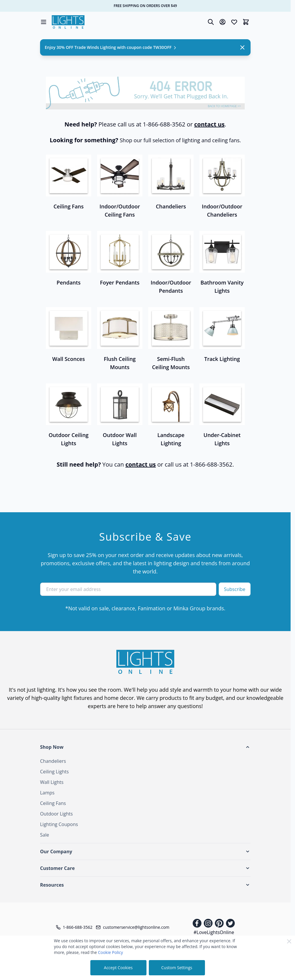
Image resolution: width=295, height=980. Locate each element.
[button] (145, 747)
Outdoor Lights (56, 814)
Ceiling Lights (54, 772)
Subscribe (235, 589)
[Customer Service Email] (133, 927)
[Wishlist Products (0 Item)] (234, 22)
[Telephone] (74, 927)
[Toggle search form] (211, 22)
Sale (45, 835)
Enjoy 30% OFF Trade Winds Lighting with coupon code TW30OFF (111, 47)
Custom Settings (177, 968)
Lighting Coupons (59, 824)
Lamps (47, 793)
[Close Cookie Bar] (289, 941)
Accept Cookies (118, 968)
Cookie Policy (111, 952)
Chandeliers (53, 761)
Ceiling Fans (53, 803)
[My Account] (222, 22)
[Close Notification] (242, 47)
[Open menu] (44, 22)
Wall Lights (52, 782)
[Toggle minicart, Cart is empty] (246, 22)
